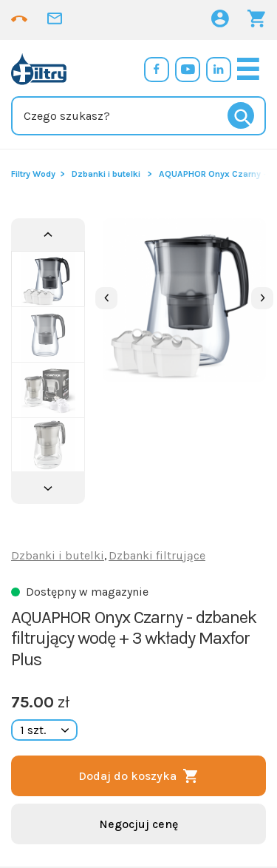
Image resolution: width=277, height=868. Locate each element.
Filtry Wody (33, 174)
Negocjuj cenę (138, 824)
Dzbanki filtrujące (157, 555)
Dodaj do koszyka (127, 776)
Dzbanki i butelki (106, 174)
